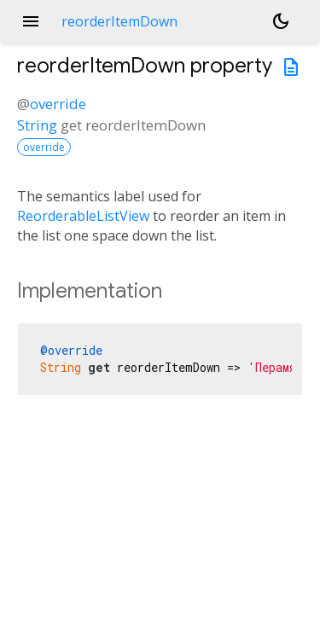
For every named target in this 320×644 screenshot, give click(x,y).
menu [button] (31, 21)
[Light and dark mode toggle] (281, 21)
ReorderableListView (83, 216)
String (37, 125)
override (58, 104)
